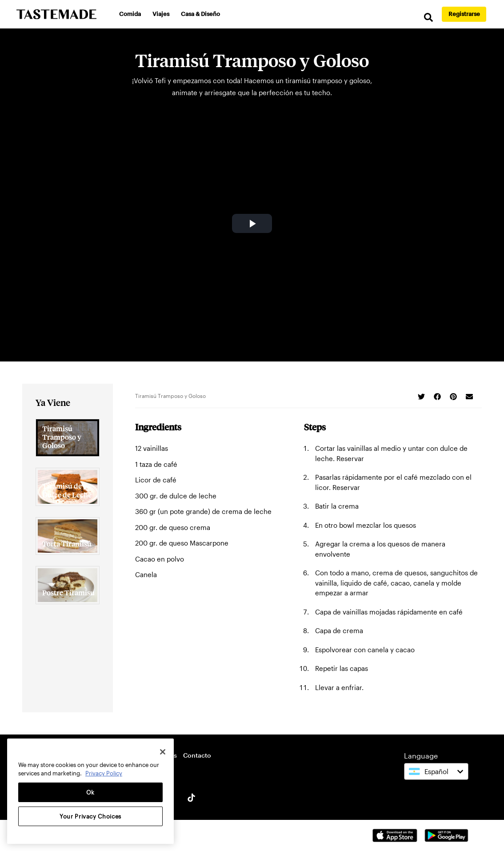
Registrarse (464, 14)
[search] (428, 18)
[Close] (163, 752)
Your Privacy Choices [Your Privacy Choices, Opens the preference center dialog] (90, 816)
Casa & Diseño (200, 14)
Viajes (161, 14)
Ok (90, 792)
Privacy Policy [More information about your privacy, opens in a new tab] (104, 773)
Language (421, 756)
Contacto (197, 755)
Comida (130, 14)
